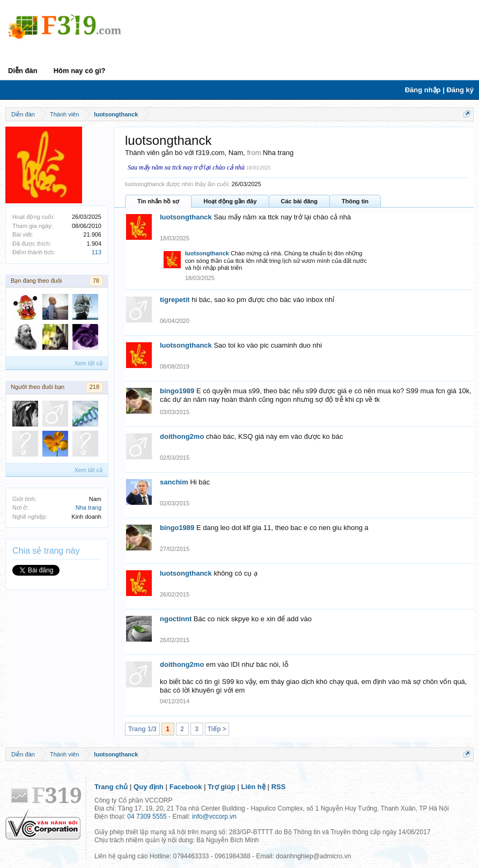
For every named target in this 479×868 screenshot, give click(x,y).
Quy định (149, 787)
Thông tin (355, 201)
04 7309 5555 (147, 816)
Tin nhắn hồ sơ (158, 201)
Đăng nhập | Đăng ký (439, 90)
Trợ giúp (221, 787)
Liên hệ (253, 787)
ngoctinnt (176, 619)
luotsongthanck (186, 217)
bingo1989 (177, 391)
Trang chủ (111, 787)
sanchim (174, 482)
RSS (279, 787)
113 (97, 252)
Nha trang (89, 507)
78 (96, 281)
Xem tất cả (89, 363)
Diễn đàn (23, 71)
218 (94, 387)
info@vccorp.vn (214, 816)
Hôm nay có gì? (80, 71)
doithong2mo (182, 436)
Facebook (186, 787)
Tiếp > (217, 729)
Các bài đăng (299, 201)
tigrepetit (175, 300)
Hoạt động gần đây (230, 201)
